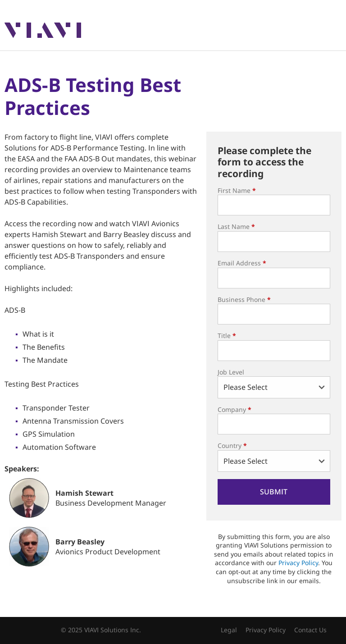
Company (234, 409)
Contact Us (310, 630)
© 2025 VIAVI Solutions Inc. (101, 630)
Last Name (236, 226)
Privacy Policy (298, 563)
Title (227, 336)
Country (232, 445)
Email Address (242, 263)
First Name (237, 190)
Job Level (231, 372)
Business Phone (244, 299)
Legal (229, 630)
